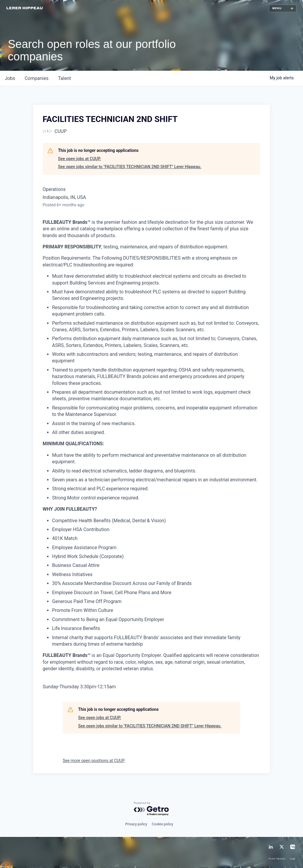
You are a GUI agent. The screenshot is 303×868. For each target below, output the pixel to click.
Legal (292, 859)
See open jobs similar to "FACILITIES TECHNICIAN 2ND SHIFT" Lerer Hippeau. (130, 167)
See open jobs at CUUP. (79, 159)
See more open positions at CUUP (94, 761)
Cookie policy (162, 824)
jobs (10, 78)
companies (37, 78)
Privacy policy (136, 824)
